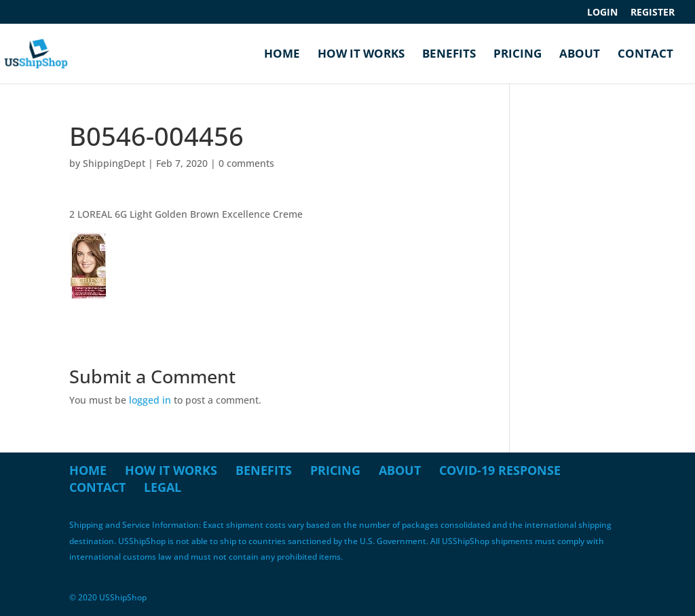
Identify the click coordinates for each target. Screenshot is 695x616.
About (580, 55)
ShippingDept (114, 163)
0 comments (246, 163)
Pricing (518, 55)
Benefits (449, 55)
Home (282, 55)
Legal (163, 487)
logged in (150, 400)
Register (653, 13)
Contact (645, 55)
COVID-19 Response (500, 470)
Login (602, 13)
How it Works (361, 55)
